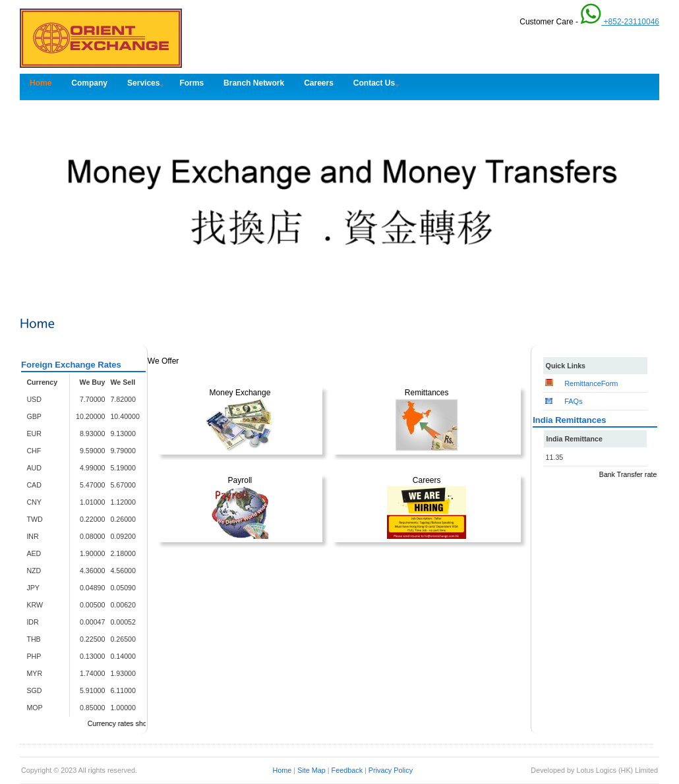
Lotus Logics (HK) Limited (617, 770)
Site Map (312, 770)
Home (282, 770)
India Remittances (569, 420)
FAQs (574, 401)
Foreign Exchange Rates (71, 365)
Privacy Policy (391, 770)
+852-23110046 (620, 22)
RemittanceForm (591, 383)
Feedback (347, 770)
